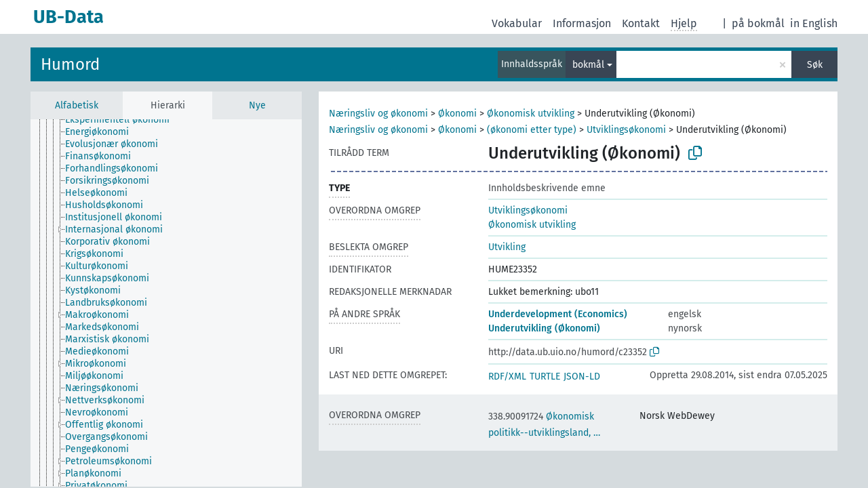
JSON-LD (582, 377)
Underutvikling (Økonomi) (544, 328)
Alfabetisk (77, 105)
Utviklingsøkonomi (626, 130)
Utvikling (507, 247)
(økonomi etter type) (532, 130)
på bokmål (758, 23)
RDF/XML (507, 377)
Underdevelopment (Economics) (558, 314)
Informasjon (582, 23)
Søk (815, 65)
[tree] (166, 303)
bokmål (588, 65)
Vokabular (517, 23)
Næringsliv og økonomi (378, 114)
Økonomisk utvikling (531, 114)
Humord (70, 64)
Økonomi (457, 114)
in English (814, 23)
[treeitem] (123, 120)
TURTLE (545, 377)
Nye (257, 105)
